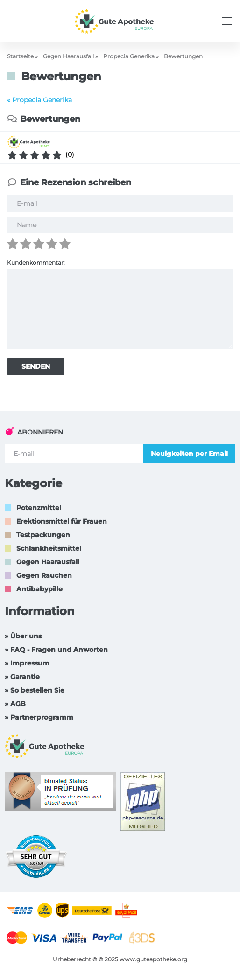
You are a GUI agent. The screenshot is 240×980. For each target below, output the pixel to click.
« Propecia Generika (39, 100)
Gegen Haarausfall (48, 562)
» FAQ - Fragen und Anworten (56, 650)
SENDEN (36, 366)
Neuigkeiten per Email (189, 454)
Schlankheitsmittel (49, 548)
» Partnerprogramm (39, 717)
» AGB (15, 704)
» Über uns (23, 636)
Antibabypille (39, 589)
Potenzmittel (39, 508)
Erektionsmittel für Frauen (62, 521)
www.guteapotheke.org (153, 959)
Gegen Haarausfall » (71, 56)
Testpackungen (43, 535)
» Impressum (27, 663)
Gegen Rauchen (44, 575)
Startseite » (22, 56)
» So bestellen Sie (35, 690)
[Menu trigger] (227, 21)
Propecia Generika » (131, 56)
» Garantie (22, 677)
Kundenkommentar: (36, 262)
